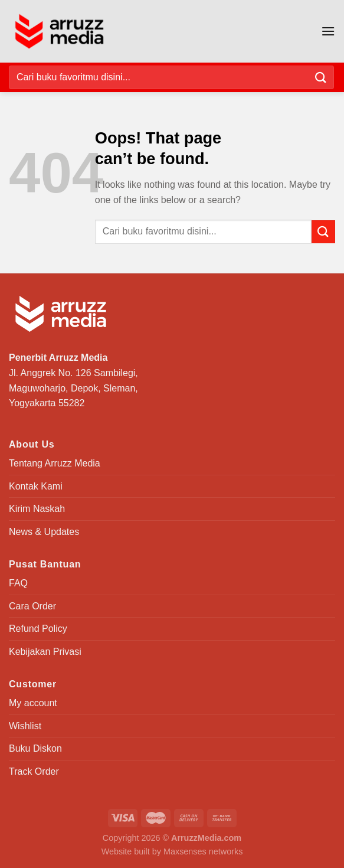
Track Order (34, 771)
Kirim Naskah (37, 509)
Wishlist (25, 726)
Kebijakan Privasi (45, 652)
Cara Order (32, 606)
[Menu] (328, 31)
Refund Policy (38, 629)
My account (33, 703)
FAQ (18, 583)
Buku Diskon (35, 748)
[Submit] (321, 77)
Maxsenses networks (203, 851)
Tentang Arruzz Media (55, 463)
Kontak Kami (36, 486)
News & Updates (44, 532)
